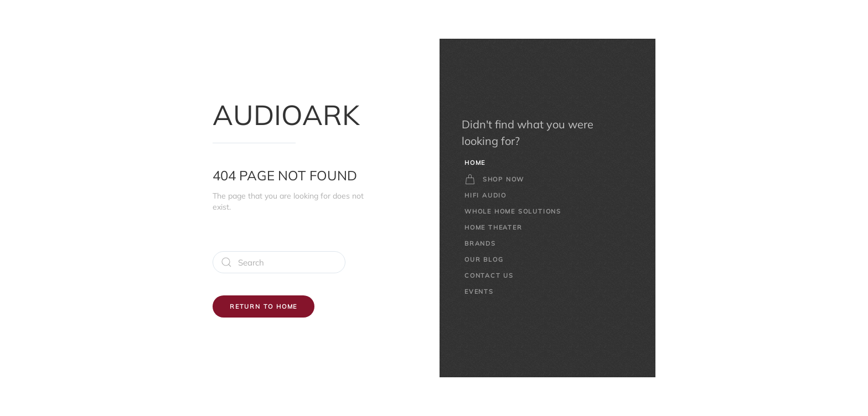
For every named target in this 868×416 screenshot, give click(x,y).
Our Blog (484, 259)
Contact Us (489, 275)
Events (479, 292)
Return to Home (263, 306)
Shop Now (494, 179)
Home (475, 163)
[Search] (279, 262)
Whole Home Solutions (513, 211)
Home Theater (494, 227)
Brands (480, 243)
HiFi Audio (485, 195)
